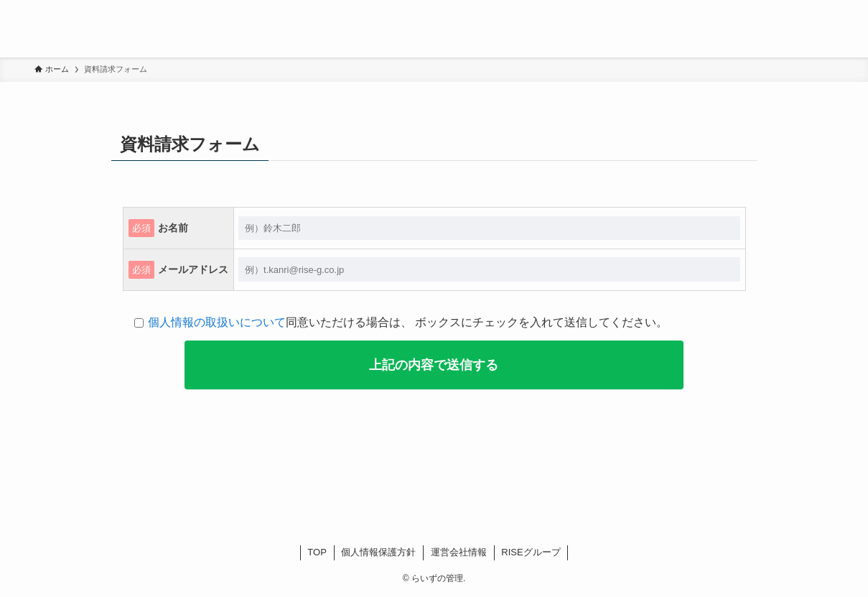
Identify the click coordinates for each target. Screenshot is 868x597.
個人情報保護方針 (378, 552)
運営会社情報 (459, 552)
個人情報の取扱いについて (217, 322)
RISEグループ (531, 552)
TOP (317, 552)
